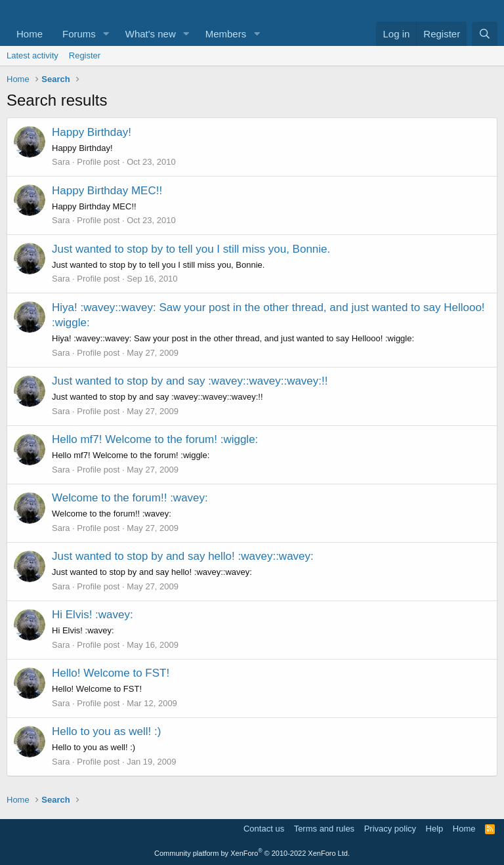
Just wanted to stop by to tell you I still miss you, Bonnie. (191, 249)
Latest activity (32, 55)
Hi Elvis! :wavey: (93, 615)
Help (435, 829)
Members (226, 34)
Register (85, 55)
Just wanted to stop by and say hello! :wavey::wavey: (183, 556)
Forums (79, 34)
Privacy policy (390, 829)
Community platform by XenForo (252, 853)
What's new (151, 34)
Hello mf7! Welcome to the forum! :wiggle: (155, 439)
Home (30, 34)
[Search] (485, 34)
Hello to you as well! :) (106, 731)
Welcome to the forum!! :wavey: (130, 498)
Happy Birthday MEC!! (107, 191)
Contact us (264, 829)
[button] (106, 34)
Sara (61, 162)
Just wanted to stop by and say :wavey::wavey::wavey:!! (190, 381)
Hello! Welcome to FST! (111, 673)
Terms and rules (324, 829)
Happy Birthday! (92, 132)
